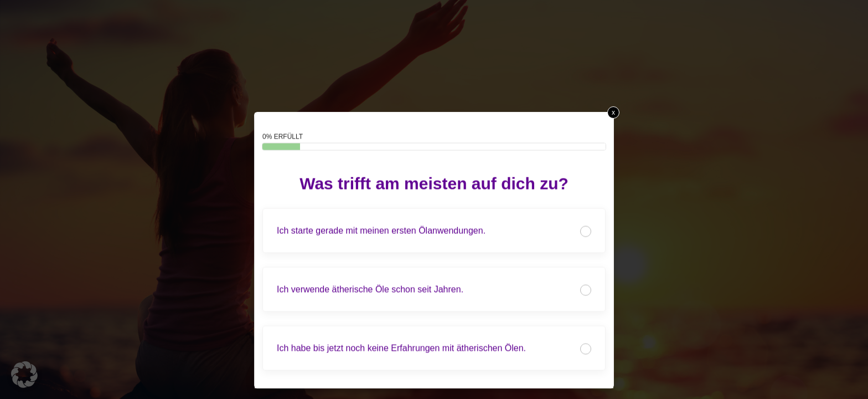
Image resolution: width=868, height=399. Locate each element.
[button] (24, 375)
